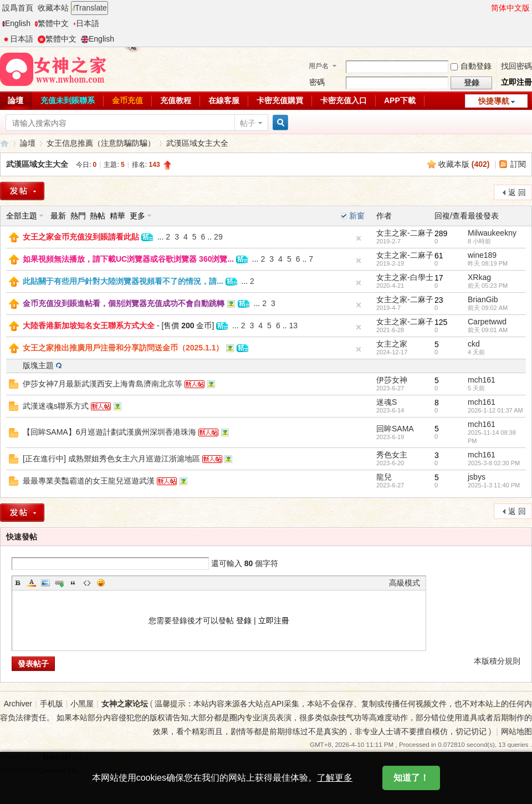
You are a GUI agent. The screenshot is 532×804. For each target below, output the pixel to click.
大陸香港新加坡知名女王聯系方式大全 (89, 325)
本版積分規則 (497, 661)
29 (218, 237)
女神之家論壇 (4, 143)
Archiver (18, 704)
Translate (89, 8)
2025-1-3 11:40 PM (494, 485)
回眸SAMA (395, 429)
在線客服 (224, 100)
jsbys (477, 477)
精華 (117, 216)
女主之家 (392, 344)
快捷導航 (494, 101)
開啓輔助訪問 (486, 8)
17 (439, 278)
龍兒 (384, 477)
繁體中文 (52, 23)
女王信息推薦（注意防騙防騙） (101, 143)
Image (45, 583)
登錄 (244, 620)
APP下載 (400, 100)
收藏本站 (53, 8)
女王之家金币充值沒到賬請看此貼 (81, 237)
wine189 (482, 255)
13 (293, 325)
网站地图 (516, 731)
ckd (474, 344)
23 (439, 300)
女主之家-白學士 (405, 277)
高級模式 (405, 583)
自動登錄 (471, 66)
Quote (73, 583)
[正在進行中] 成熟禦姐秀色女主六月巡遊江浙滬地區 (111, 459)
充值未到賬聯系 (68, 100)
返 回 (517, 192)
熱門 (78, 216)
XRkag (479, 277)
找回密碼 (516, 66)
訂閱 (518, 164)
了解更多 (335, 783)
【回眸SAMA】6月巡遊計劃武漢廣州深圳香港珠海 (109, 432)
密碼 (317, 82)
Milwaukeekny (492, 233)
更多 (137, 216)
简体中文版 (510, 8)
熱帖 (98, 216)
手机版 (52, 704)
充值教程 (176, 100)
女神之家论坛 (125, 704)
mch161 (482, 380)
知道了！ (411, 783)
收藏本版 (464, 164)
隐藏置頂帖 (359, 238)
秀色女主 (392, 455)
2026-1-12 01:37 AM (495, 410)
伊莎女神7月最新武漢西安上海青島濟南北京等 (103, 384)
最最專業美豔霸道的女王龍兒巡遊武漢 (89, 481)
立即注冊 (516, 82)
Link (59, 583)
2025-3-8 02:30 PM (494, 463)
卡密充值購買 (280, 100)
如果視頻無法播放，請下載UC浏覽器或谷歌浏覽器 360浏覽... (128, 259)
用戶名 (319, 66)
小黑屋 (82, 704)
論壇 (28, 143)
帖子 (248, 123)
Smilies (101, 583)
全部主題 (22, 216)
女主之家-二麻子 (405, 233)
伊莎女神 (392, 380)
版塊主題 (38, 365)
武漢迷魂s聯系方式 (56, 406)
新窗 (357, 216)
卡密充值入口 (344, 100)
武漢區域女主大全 (197, 143)
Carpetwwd (487, 322)
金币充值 (127, 100)
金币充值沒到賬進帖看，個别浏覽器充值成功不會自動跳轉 (124, 303)
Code (87, 583)
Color (32, 583)
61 (439, 256)
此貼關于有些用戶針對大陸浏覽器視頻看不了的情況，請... (123, 281)
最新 (58, 216)
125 (441, 322)
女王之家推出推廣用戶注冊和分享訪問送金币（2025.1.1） (123, 348)
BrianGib (483, 299)
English (16, 23)
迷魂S (387, 402)
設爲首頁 (18, 8)
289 (441, 233)
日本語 (86, 23)
